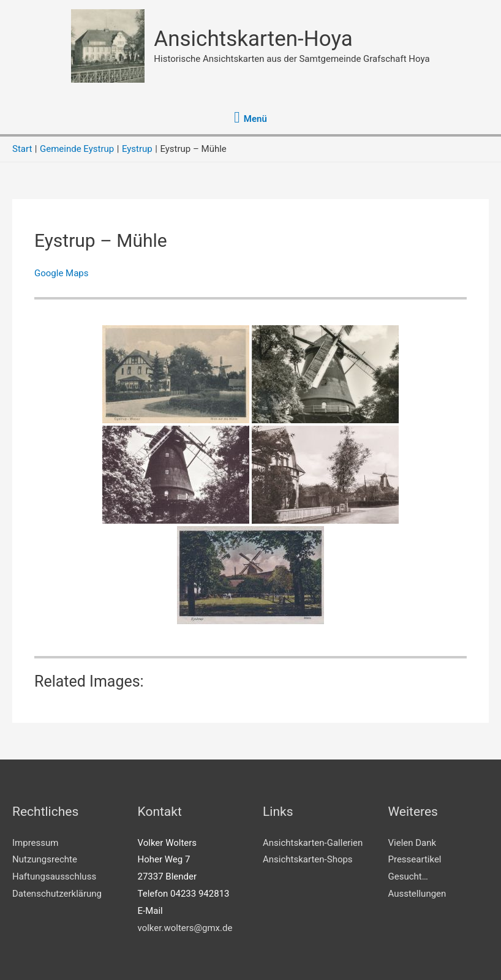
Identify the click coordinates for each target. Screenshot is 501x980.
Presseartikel (415, 859)
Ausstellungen (417, 894)
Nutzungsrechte (45, 859)
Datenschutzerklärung (57, 894)
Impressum (35, 843)
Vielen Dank (412, 843)
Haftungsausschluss (54, 876)
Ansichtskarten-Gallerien (313, 843)
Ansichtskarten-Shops (308, 859)
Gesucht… (408, 876)
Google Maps (62, 273)
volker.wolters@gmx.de (185, 928)
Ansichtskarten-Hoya (253, 39)
